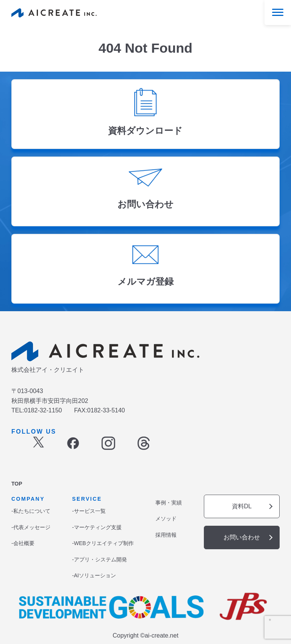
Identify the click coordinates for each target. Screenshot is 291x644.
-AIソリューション (94, 575)
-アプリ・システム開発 (99, 559)
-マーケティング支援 (97, 527)
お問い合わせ (242, 537)
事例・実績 (169, 503)
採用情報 (166, 535)
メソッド (166, 519)
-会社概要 (23, 543)
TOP (17, 484)
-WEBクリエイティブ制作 (103, 543)
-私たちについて (31, 511)
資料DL (242, 506)
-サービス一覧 (89, 511)
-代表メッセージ (31, 527)
